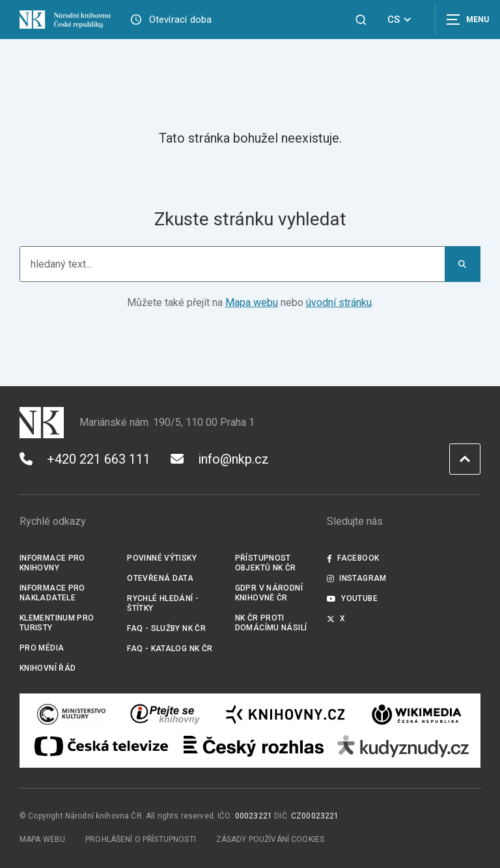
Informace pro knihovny (52, 563)
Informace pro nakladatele (52, 593)
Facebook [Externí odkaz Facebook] (353, 558)
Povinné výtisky (162, 558)
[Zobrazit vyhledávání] (361, 20)
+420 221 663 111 (85, 459)
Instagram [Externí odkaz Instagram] (357, 578)
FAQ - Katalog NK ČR (170, 649)
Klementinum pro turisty (57, 623)
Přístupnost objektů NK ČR (266, 563)
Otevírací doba (181, 20)
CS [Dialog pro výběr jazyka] (401, 20)
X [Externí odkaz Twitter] (336, 619)
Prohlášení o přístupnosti (141, 839)
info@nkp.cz (220, 459)
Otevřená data (160, 578)
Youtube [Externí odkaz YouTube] (352, 598)
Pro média (42, 648)
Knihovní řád (48, 668)
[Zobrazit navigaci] (467, 20)
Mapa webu (252, 302)
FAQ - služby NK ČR (166, 628)
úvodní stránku (339, 302)
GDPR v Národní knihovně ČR (269, 593)
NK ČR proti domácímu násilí (271, 623)
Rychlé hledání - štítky (163, 603)
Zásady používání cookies (271, 839)
